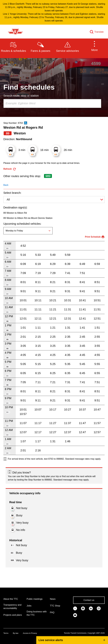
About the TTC (11, 599)
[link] (75, 608)
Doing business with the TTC (37, 613)
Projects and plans (13, 615)
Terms (6, 633)
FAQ (52, 612)
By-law (16, 633)
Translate (99, 32)
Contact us (89, 600)
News (53, 599)
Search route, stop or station (21, 96)
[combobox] (52, 103)
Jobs (29, 606)
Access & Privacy (30, 633)
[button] (94, 47)
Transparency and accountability (12, 607)
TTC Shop (55, 606)
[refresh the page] (10, 169)
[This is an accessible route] (26, 123)
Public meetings (35, 599)
